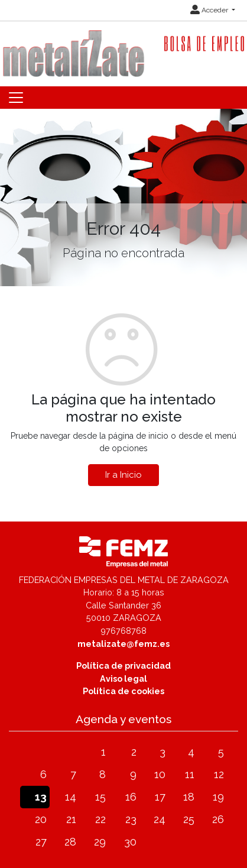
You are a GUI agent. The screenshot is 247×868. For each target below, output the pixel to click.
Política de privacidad (123, 665)
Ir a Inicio (123, 475)
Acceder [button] (210, 10)
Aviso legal (123, 678)
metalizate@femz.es (123, 644)
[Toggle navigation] (16, 98)
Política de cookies (123, 691)
